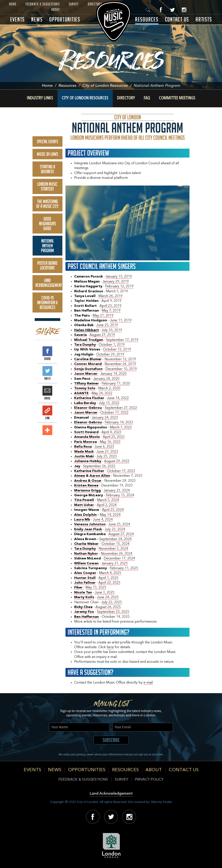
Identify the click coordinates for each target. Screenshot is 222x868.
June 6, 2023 (104, 447)
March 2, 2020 (109, 388)
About (56, 10)
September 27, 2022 (121, 408)
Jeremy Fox (84, 612)
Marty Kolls (84, 597)
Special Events (47, 141)
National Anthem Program (47, 246)
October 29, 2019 (110, 355)
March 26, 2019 (110, 296)
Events (18, 19)
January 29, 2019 (116, 282)
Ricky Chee (83, 607)
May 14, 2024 (110, 515)
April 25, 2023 (114, 437)
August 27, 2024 (121, 534)
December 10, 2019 (121, 369)
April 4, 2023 (111, 432)
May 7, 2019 (111, 311)
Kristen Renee (86, 486)
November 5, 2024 (113, 549)
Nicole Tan (83, 593)
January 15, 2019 (119, 277)
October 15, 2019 (117, 350)
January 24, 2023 (105, 418)
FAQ (147, 98)
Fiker (79, 588)
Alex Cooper (85, 573)
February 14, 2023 (119, 422)
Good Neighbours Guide (47, 224)
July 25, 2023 (107, 457)
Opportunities (65, 19)
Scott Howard (86, 432)
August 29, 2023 (117, 461)
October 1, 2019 (112, 345)
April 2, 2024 (107, 505)
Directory (95, 4)
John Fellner (85, 583)
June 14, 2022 (118, 398)
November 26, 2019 (120, 364)
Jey (77, 466)
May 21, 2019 (103, 316)
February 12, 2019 (119, 286)
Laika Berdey (85, 403)
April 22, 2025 (109, 583)
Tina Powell (84, 500)
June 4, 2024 (103, 520)
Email (47, 391)
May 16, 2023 (110, 442)
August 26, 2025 (108, 607)
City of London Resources (108, 86)
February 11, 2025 (124, 568)
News (37, 19)
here (110, 647)
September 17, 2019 (122, 340)
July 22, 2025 (112, 602)
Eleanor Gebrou (88, 408)
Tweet (47, 371)
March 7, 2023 (121, 427)
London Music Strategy (47, 186)
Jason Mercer (86, 413)
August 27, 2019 (102, 335)
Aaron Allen (100, 476)
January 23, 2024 (117, 491)
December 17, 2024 (119, 559)
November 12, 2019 (120, 359)
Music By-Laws (47, 154)
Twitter (172, 10)
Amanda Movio (87, 437)
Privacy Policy (149, 780)
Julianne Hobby (88, 461)
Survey (74, 4)
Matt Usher (84, 505)
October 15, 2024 (115, 544)
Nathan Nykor (86, 554)
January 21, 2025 (115, 564)
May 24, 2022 (102, 393)
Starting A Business (47, 169)
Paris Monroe (86, 442)
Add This (47, 430)
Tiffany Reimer (87, 384)
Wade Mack (84, 452)
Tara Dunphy (85, 345)
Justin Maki (84, 457)
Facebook (161, 10)
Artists (204, 19)
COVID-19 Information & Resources (47, 302)
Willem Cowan (86, 564)
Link (47, 410)
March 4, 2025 (110, 573)
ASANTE (81, 393)
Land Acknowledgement (49, 283)
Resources (147, 19)
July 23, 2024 (115, 529)
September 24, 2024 (115, 539)
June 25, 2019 (107, 325)
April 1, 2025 (108, 578)
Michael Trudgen (89, 340)
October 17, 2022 (114, 413)
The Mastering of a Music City (47, 204)
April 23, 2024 (113, 510)
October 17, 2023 (121, 471)
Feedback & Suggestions (43, 4)
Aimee (80, 476)
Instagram (184, 10)
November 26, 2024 (117, 554)
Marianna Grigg (87, 491)
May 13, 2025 (96, 588)
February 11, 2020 (116, 384)
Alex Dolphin (85, 515)
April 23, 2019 (110, 306)
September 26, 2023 (99, 466)
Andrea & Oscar (88, 481)
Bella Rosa (83, 447)
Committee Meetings (177, 98)
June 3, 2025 (105, 593)
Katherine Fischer (89, 398)
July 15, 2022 (109, 403)
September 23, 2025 (113, 612)
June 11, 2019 (121, 321)
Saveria (80, 335)
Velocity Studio (162, 802)
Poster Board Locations (47, 265)
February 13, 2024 (120, 495)
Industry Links (40, 98)
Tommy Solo (85, 388)
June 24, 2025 (108, 597)
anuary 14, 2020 (114, 374)
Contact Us (177, 19)
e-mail (148, 683)
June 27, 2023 (107, 452)
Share (47, 351)
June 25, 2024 (119, 524)
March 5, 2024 (108, 500)
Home (13, 4)
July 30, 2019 (112, 330)
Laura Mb (82, 520)
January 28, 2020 (106, 379)
